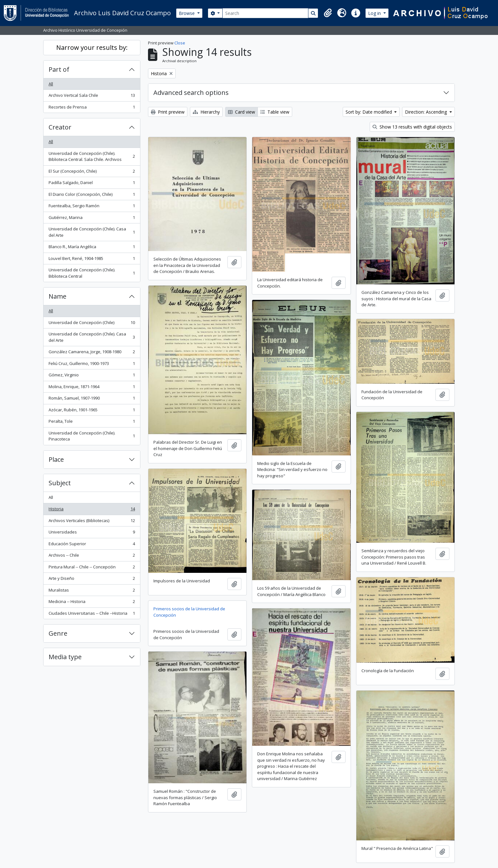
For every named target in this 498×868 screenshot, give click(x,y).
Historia (92, 510)
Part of (59, 69)
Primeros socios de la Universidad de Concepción (189, 612)
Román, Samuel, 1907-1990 (92, 399)
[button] (328, 13)
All (51, 84)
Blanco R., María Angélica (92, 248)
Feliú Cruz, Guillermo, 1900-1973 (92, 365)
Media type (65, 657)
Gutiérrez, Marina (92, 219)
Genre (58, 633)
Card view (242, 112)
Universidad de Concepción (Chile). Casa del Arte (92, 232)
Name (57, 296)
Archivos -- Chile (92, 557)
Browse (187, 13)
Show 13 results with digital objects (412, 127)
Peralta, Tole (92, 423)
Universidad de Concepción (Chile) (92, 324)
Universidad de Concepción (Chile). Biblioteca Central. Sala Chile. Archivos (92, 156)
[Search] (265, 13)
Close (180, 43)
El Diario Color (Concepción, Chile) (92, 196)
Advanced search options (191, 93)
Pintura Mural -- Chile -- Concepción (92, 568)
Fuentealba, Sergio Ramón (92, 207)
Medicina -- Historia (92, 603)
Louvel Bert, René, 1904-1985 (92, 260)
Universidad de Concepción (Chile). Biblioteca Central (92, 273)
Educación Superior (92, 545)
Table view (275, 112)
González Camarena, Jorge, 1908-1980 (92, 353)
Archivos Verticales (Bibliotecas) (92, 522)
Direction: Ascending (427, 112)
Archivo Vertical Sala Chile (92, 97)
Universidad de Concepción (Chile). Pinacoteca (92, 436)
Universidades (92, 533)
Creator (60, 127)
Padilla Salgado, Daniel (92, 184)
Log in (375, 13)
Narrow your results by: (92, 47)
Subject (60, 483)
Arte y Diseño (92, 580)
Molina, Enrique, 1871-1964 (92, 388)
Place (56, 459)
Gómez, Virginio (92, 376)
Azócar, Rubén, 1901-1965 (92, 411)
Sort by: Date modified (369, 112)
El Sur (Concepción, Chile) (92, 172)
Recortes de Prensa (92, 108)
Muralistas (92, 591)
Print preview (168, 112)
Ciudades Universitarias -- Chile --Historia (92, 615)
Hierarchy (206, 112)
